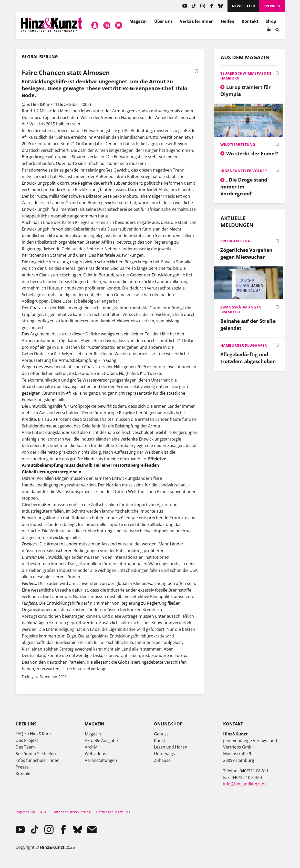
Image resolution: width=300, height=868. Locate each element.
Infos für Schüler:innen (38, 760)
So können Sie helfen (36, 754)
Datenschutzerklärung (72, 812)
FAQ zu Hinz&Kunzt (34, 734)
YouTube (185, 6)
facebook (211, 6)
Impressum (25, 812)
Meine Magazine (107, 25)
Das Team (25, 747)
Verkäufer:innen (197, 21)
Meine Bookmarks (119, 25)
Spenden (272, 6)
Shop (271, 21)
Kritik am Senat (236, 241)
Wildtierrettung (238, 144)
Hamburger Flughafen (244, 345)
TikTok (194, 6)
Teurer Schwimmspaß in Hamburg (246, 76)
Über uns (164, 21)
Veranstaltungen (101, 760)
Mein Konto (95, 25)
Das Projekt (27, 740)
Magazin (138, 21)
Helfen (227, 21)
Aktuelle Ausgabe (101, 741)
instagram (203, 6)
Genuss (161, 734)
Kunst (160, 741)
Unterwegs (164, 754)
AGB (44, 812)
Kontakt (250, 21)
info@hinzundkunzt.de (245, 784)
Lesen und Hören (171, 747)
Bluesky (220, 6)
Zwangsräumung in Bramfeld (241, 310)
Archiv (91, 747)
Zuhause (162, 760)
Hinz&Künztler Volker (244, 171)
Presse (22, 767)
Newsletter (243, 6)
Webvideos (95, 754)
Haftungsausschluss (113, 812)
